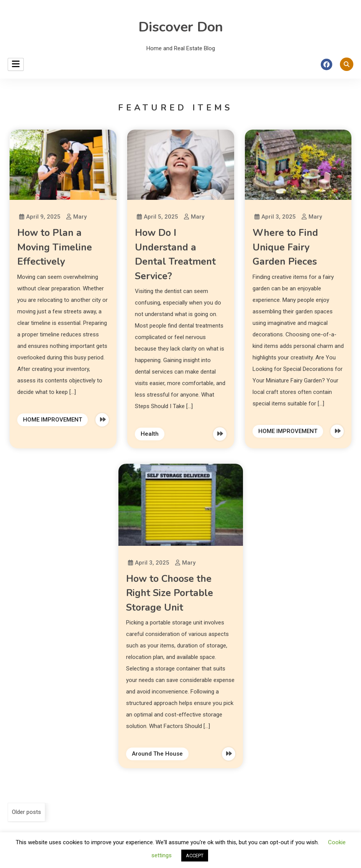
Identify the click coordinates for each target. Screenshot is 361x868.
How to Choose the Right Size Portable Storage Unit (170, 593)
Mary (80, 217)
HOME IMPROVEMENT (53, 420)
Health (150, 434)
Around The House (157, 754)
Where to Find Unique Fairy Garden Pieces (285, 247)
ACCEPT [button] (195, 856)
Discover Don (181, 27)
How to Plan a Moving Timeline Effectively (55, 247)
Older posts (26, 812)
